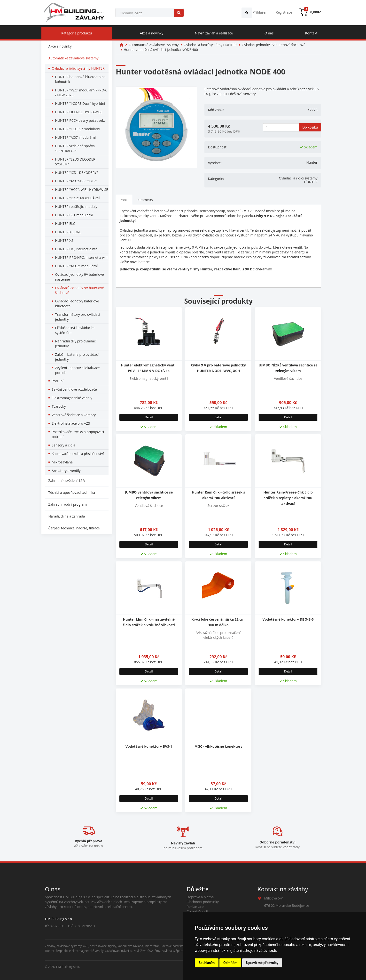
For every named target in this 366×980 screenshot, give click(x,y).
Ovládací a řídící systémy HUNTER (78, 68)
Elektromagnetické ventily (72, 398)
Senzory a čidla (64, 445)
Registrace (284, 12)
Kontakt (311, 33)
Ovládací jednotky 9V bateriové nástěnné (80, 277)
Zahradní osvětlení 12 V (67, 481)
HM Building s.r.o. (68, 967)
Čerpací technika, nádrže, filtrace (74, 528)
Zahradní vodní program (68, 504)
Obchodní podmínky (203, 902)
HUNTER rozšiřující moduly (76, 207)
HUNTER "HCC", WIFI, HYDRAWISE (82, 190)
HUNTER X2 (64, 240)
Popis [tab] (124, 200)
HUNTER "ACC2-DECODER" (76, 181)
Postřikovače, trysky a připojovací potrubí (78, 434)
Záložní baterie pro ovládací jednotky (77, 357)
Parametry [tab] (145, 200)
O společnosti (198, 911)
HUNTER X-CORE (68, 232)
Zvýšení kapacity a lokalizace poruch (78, 370)
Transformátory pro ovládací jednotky (78, 317)
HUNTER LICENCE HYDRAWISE (79, 112)
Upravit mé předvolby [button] (262, 963)
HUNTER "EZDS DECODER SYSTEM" (75, 162)
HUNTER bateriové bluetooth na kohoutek (80, 79)
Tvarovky (59, 406)
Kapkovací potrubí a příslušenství (78, 454)
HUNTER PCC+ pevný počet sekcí (81, 120)
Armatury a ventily (66, 471)
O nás (269, 33)
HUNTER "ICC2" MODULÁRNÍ (78, 198)
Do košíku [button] (310, 127)
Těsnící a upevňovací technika (72, 492)
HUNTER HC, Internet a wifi (76, 249)
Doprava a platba (200, 897)
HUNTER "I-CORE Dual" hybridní (80, 103)
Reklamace (195, 907)
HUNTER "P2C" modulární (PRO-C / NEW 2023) (81, 93)
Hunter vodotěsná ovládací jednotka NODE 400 (161, 50)
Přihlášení (255, 12)
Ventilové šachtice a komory (74, 415)
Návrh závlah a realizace (214, 33)
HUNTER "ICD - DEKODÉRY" (77, 173)
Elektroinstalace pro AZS (71, 423)
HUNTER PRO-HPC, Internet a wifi (81, 257)
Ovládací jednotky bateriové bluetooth (77, 304)
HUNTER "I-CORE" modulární (78, 129)
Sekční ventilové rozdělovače (74, 389)
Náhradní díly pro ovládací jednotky (76, 344)
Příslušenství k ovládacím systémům (75, 330)
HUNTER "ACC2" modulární (77, 266)
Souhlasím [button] (207, 963)
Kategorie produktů (77, 33)
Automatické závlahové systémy (74, 58)
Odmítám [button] (230, 963)
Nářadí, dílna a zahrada (67, 516)
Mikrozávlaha (62, 462)
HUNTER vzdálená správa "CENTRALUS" (75, 148)
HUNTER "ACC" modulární (76, 137)
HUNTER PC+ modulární (74, 215)
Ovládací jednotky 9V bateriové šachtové (80, 290)
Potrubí (58, 381)
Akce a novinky (152, 33)
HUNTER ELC (65, 223)
